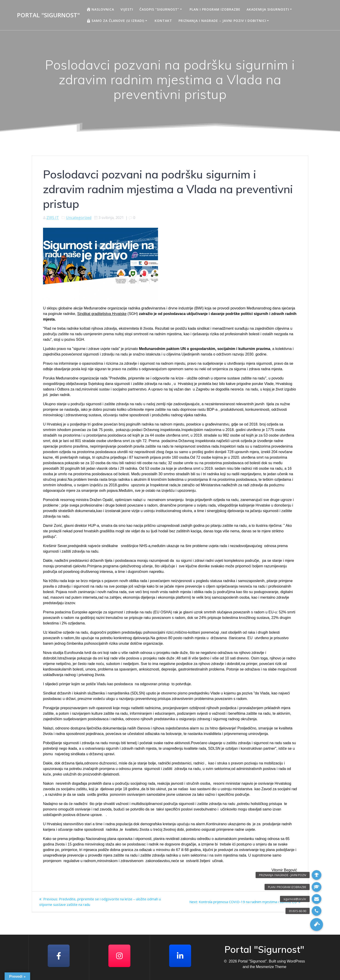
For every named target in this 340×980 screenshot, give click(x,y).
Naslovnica (100, 9)
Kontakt (163, 21)
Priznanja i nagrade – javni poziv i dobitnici (222, 21)
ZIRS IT (53, 218)
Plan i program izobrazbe (215, 9)
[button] (317, 925)
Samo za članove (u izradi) (115, 21)
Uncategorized (79, 218)
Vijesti (127, 9)
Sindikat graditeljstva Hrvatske (102, 314)
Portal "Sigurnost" (48, 15)
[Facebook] (59, 956)
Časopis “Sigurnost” (159, 9)
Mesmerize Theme (271, 967)
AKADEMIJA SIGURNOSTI (268, 9)
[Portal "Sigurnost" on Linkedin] (180, 956)
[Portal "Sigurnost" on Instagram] (119, 956)
